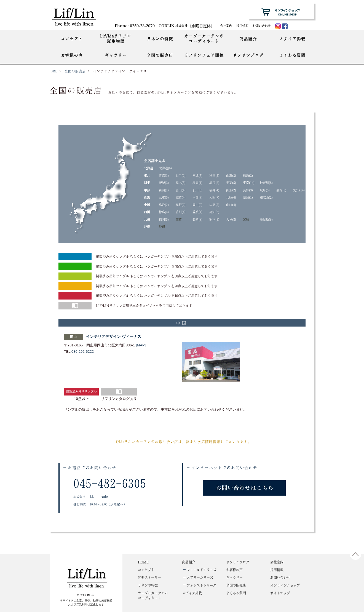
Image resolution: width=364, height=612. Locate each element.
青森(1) (164, 175)
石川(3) (197, 190)
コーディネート (153, 595)
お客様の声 (72, 55)
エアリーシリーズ (200, 577)
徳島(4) (164, 212)
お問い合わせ (262, 26)
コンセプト (72, 39)
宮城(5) (197, 175)
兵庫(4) (231, 197)
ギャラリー (116, 55)
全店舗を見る (155, 160)
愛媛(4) (197, 212)
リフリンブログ (248, 55)
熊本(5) (214, 219)
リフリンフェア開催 (204, 55)
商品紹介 (248, 39)
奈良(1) (248, 197)
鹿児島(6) (266, 219)
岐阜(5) (265, 190)
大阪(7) (214, 197)
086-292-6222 (83, 352)
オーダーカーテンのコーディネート (204, 38)
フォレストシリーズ (202, 585)
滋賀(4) (181, 197)
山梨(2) (231, 190)
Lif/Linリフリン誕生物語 (116, 38)
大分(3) (231, 219)
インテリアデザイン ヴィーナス (114, 336)
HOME (54, 71)
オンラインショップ (285, 585)
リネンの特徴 (160, 39)
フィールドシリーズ (202, 570)
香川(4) (181, 212)
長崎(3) (197, 219)
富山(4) (181, 190)
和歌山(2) (266, 197)
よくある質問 (292, 55)
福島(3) (248, 175)
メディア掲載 (292, 39)
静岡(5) (281, 190)
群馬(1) (197, 183)
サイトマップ (280, 593)
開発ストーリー (149, 577)
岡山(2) (197, 205)
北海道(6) (165, 168)
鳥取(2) (164, 205)
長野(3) (248, 190)
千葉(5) (231, 183)
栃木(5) (181, 183)
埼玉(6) (214, 183)
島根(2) (181, 205)
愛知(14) (299, 190)
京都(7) (197, 197)
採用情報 (242, 26)
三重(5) (164, 197)
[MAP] (141, 345)
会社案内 (226, 26)
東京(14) (249, 183)
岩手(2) (181, 175)
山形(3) (231, 175)
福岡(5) (164, 219)
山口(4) (231, 205)
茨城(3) (164, 183)
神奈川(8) (266, 183)
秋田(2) (214, 175)
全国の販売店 (160, 55)
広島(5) (214, 205)
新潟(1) (164, 190)
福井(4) (214, 190)
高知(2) (214, 212)
